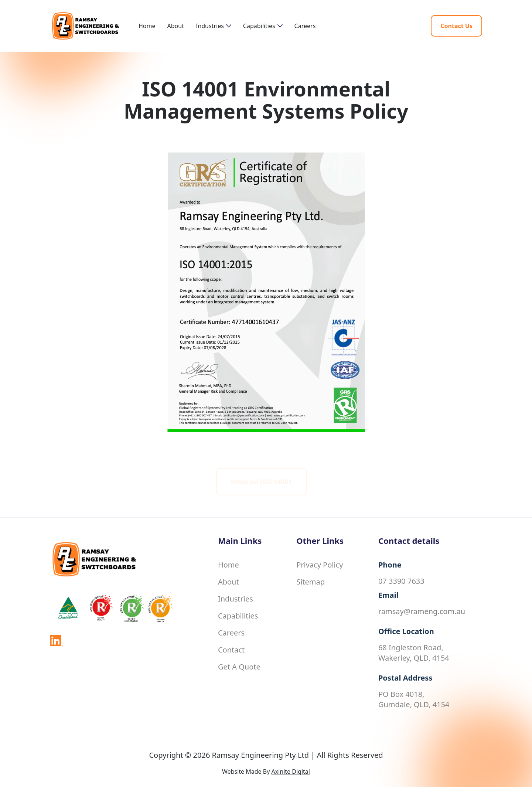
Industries (236, 599)
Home (147, 26)
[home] (94, 26)
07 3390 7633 (401, 581)
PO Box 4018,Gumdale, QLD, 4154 (414, 699)
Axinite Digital (290, 771)
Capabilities (238, 616)
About (176, 26)
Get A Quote (239, 667)
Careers (305, 26)
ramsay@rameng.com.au (422, 611)
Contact (231, 650)
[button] (214, 26)
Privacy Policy (320, 565)
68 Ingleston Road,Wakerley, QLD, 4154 (414, 653)
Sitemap (311, 582)
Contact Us (456, 26)
